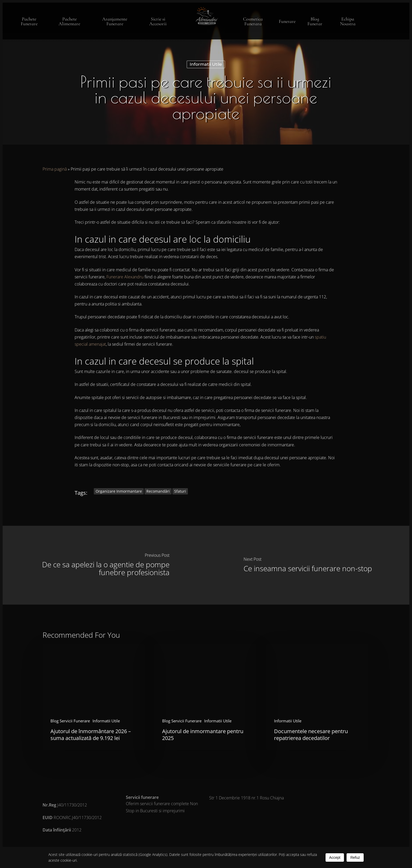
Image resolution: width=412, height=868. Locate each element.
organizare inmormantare (119, 491)
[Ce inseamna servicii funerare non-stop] (308, 565)
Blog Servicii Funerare (70, 721)
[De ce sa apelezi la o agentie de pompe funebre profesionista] (104, 565)
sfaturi (180, 491)
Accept (335, 857)
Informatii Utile (206, 64)
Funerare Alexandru (125, 277)
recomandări (158, 491)
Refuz (355, 857)
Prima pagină (55, 169)
